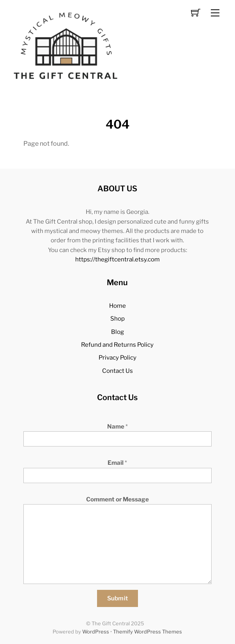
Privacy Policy (117, 357)
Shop (117, 318)
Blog (117, 332)
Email (117, 463)
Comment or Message (117, 499)
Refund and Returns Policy (117, 345)
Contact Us (117, 371)
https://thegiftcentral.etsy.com (117, 259)
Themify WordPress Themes (148, 632)
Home (117, 306)
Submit (118, 598)
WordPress (96, 632)
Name (117, 426)
